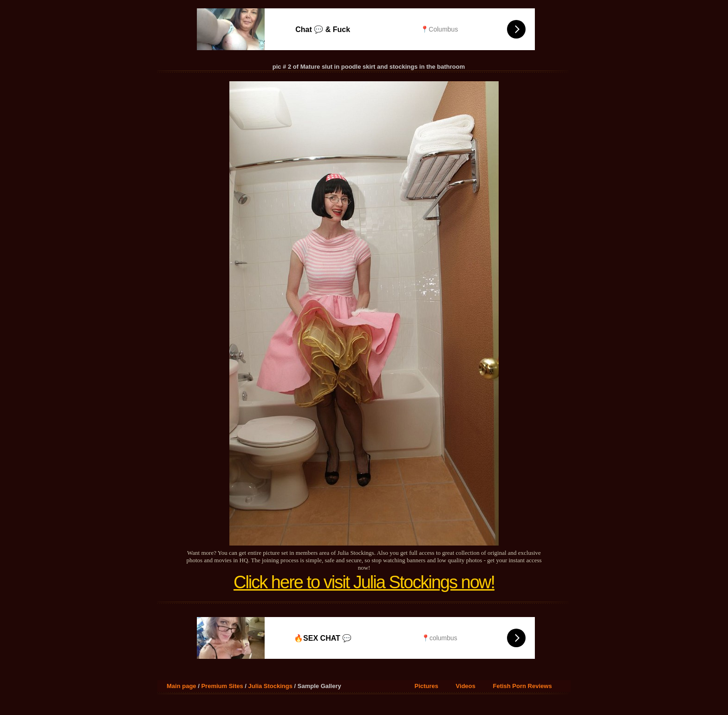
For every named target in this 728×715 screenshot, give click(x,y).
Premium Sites (222, 686)
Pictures (426, 686)
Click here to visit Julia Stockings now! (364, 582)
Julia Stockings (270, 686)
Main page (182, 686)
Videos (466, 686)
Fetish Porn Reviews (522, 686)
